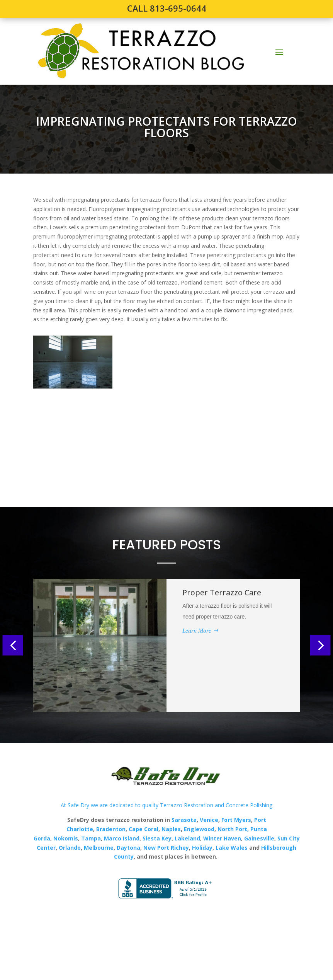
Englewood (199, 829)
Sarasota (184, 820)
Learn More (197, 631)
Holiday (202, 848)
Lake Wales (232, 848)
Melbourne (99, 848)
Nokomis (66, 838)
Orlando (70, 848)
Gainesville (259, 838)
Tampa (91, 838)
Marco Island (122, 838)
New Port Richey (166, 848)
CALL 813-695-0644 (167, 8)
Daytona (128, 848)
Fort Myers (235, 820)
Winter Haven (222, 838)
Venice (209, 820)
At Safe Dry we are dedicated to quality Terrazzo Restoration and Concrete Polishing (166, 805)
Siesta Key (157, 838)
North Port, (233, 829)
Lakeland (187, 838)
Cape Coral (143, 829)
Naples (171, 829)
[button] (13, 645)
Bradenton (111, 829)
